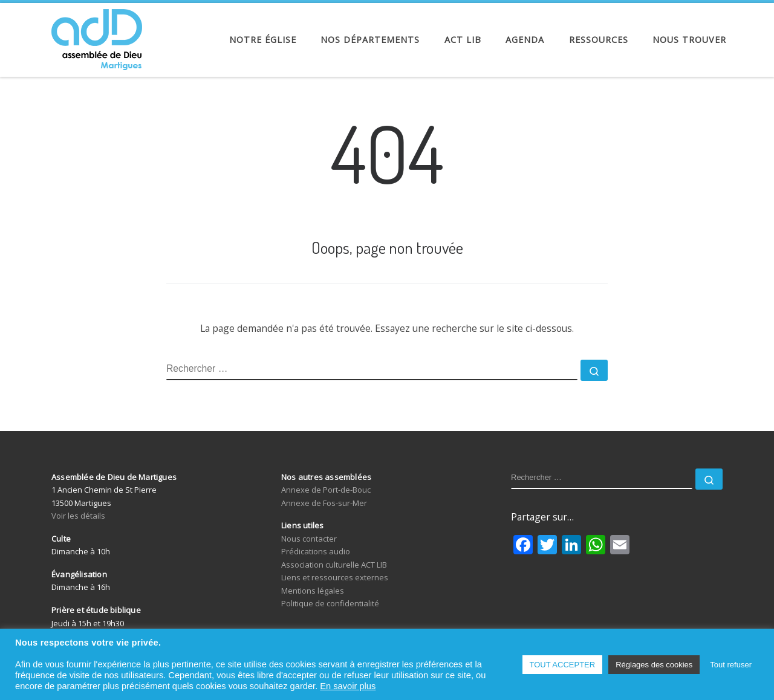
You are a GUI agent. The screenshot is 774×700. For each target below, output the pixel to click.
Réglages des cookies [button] (654, 665)
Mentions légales (313, 591)
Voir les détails (78, 516)
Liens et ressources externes (335, 577)
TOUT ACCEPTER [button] (563, 665)
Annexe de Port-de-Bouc (326, 490)
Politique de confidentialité (330, 603)
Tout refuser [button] (731, 665)
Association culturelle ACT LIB (334, 565)
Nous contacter (309, 539)
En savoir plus (348, 686)
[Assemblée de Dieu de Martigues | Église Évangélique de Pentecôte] (97, 36)
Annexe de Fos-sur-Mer (324, 503)
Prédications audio (316, 551)
